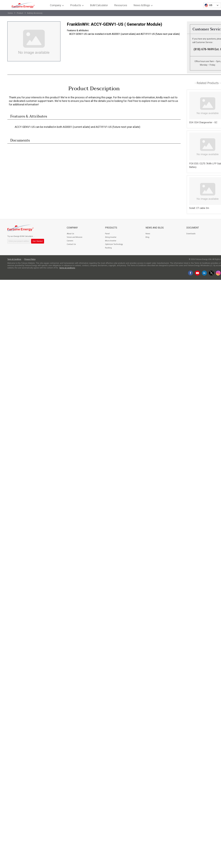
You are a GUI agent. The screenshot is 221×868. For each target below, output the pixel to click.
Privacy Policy (30, 259)
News (148, 234)
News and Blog (155, 228)
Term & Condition (14, 259)
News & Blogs (142, 5)
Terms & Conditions (67, 268)
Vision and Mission (75, 237)
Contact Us (71, 244)
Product (20, 13)
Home (10, 13)
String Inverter (111, 237)
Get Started (38, 241)
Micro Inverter (111, 241)
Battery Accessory (35, 13)
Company (56, 5)
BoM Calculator (99, 5)
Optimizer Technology (114, 244)
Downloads (191, 234)
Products (76, 5)
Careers (70, 241)
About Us (70, 234)
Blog (147, 237)
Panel (107, 234)
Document (193, 228)
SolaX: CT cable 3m (199, 208)
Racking (108, 248)
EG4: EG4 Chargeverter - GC (203, 122)
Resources (121, 5)
